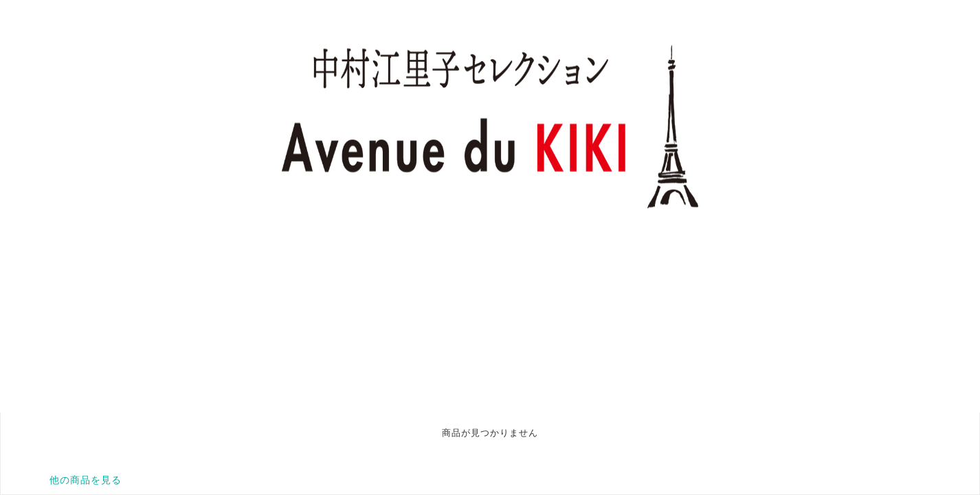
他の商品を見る (86, 480)
